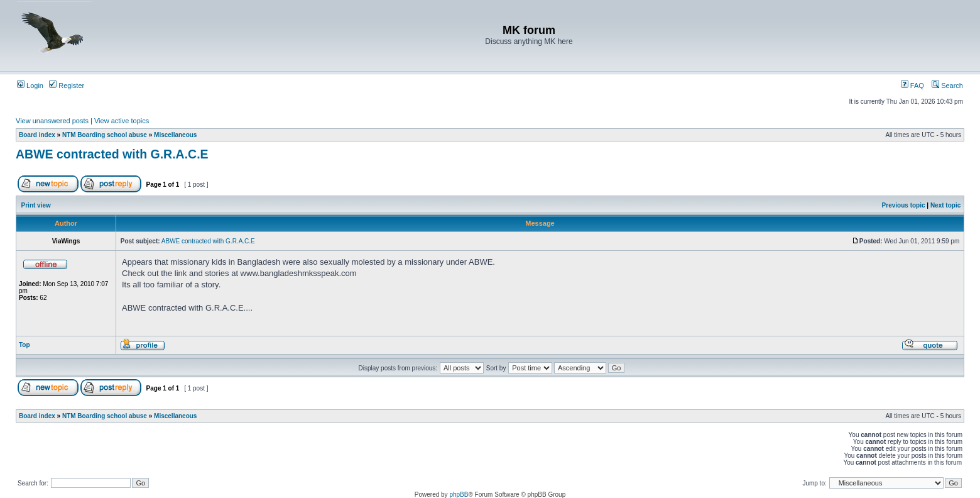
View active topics (122, 121)
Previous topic (904, 205)
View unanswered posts (52, 121)
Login (30, 86)
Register (67, 86)
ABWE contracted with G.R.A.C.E (112, 154)
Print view (36, 205)
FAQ (912, 86)
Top (24, 345)
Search (947, 86)
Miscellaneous (175, 135)
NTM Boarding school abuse (105, 135)
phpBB (459, 495)
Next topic (945, 205)
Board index (37, 135)
